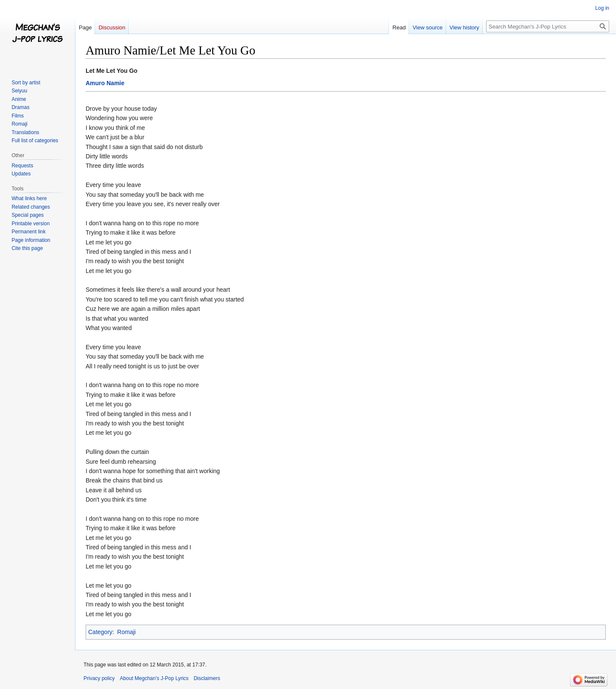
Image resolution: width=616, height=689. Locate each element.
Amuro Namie (105, 83)
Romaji (127, 632)
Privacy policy (99, 678)
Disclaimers (207, 678)
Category (100, 632)
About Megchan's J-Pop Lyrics (154, 678)
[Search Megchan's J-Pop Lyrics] (548, 26)
